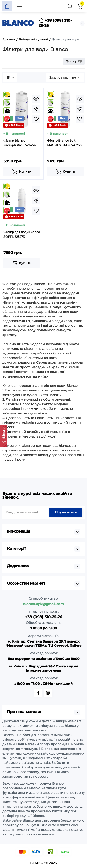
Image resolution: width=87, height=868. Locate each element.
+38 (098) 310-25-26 (55, 23)
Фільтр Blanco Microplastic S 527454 (20, 143)
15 (10, 78)
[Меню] (19, 6)
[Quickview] (36, 99)
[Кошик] (80, 6)
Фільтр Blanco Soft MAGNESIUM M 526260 (64, 143)
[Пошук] (70, 6)
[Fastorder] (36, 109)
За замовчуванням (65, 78)
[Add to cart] (22, 171)
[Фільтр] (4, 436)
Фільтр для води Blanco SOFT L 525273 (22, 234)
